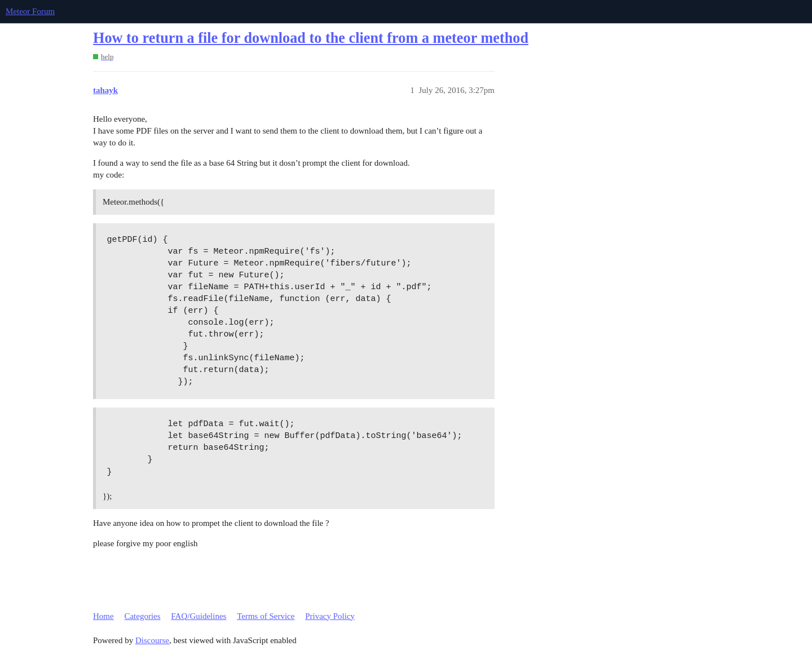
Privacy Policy (330, 616)
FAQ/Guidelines (198, 616)
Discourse (152, 640)
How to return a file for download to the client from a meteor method (311, 38)
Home (103, 616)
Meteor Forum (30, 11)
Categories (142, 616)
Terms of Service (266, 616)
